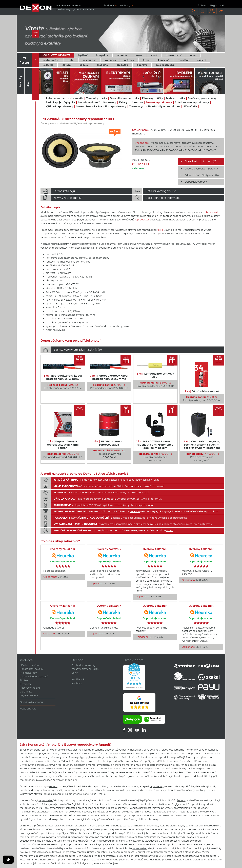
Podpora (109, 5)
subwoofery (48, 790)
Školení (24, 680)
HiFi (160, 230)
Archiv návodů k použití (34, 676)
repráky (147, 761)
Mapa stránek (28, 709)
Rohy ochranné (55, 98)
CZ (221, 11)
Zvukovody (136, 106)
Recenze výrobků (30, 688)
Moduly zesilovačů (89, 102)
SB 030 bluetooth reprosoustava (109, 443)
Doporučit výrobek (196, 182)
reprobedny (156, 786)
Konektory (110, 102)
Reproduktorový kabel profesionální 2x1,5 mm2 (63, 377)
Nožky (181, 98)
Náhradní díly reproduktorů (163, 106)
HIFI (195, 761)
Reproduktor (213, 212)
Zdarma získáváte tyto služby (202, 175)
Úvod (44, 124)
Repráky (181, 800)
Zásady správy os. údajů (85, 669)
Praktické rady (28, 673)
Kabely (123, 102)
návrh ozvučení (137, 524)
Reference (26, 684)
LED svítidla (190, 106)
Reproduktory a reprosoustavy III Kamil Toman (63, 445)
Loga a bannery (29, 695)
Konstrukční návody (32, 669)
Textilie (170, 98)
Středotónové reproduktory (192, 102)
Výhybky (70, 102)
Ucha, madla (75, 98)
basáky (60, 790)
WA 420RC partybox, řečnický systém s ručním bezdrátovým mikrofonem (202, 445)
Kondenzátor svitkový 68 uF (155, 375)
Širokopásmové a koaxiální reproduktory (101, 106)
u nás (169, 530)
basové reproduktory (116, 790)
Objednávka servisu (31, 702)
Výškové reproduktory (59, 106)
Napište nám (79, 679)
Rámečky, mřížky (152, 98)
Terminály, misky (97, 98)
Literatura (137, 102)
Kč (212, 11)
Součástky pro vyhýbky (202, 98)
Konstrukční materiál (63, 124)
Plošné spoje (54, 102)
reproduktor (142, 220)
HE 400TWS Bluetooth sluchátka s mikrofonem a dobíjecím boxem (155, 445)
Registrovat (217, 5)
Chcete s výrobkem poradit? (201, 169)
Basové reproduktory (159, 102)
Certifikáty (26, 692)
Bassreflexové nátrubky (124, 98)
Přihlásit (203, 5)
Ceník (75, 673)
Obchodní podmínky (84, 665)
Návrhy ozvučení (30, 665)
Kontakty (125, 5)
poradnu (135, 511)
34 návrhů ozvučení (202, 391)
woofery (70, 790)
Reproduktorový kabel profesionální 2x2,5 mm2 (109, 377)
